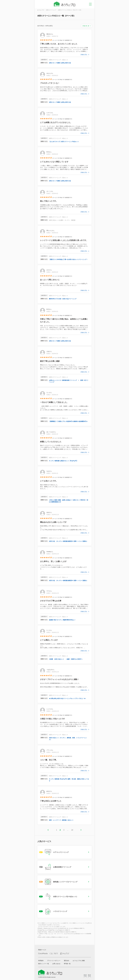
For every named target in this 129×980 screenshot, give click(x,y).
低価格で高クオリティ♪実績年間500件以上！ (62, 620)
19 (72, 830)
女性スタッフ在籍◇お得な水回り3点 (60, 102)
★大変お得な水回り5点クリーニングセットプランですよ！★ (67, 699)
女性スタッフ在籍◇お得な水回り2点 (60, 63)
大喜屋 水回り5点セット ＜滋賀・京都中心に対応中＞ (66, 659)
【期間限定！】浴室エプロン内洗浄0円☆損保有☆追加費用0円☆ (68, 421)
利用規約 (41, 961)
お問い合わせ (56, 964)
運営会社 (67, 961)
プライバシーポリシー (54, 961)
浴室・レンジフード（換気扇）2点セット (61, 820)
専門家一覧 (67, 964)
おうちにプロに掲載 (79, 961)
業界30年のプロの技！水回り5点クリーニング (63, 299)
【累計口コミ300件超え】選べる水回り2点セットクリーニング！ (68, 259)
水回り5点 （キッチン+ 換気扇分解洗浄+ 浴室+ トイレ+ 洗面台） (68, 541)
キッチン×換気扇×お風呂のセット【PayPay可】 (63, 461)
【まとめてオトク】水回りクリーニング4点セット (64, 142)
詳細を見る (84, 55)
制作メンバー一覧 (44, 964)
